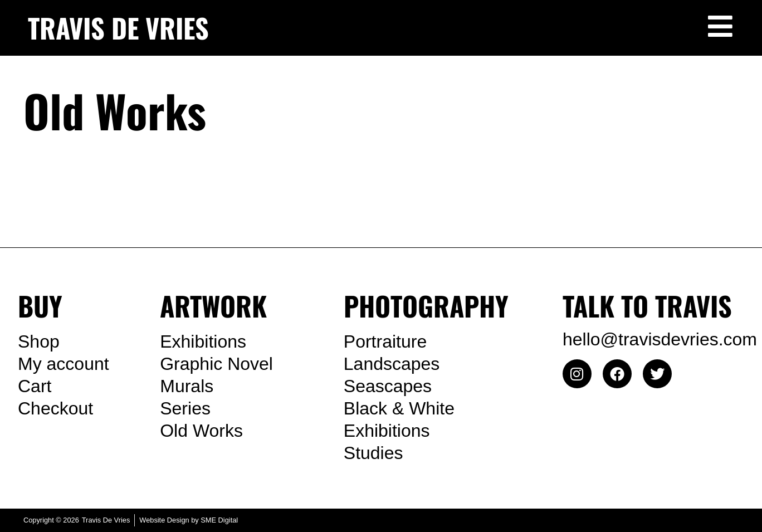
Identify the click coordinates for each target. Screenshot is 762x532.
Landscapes (392, 364)
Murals (187, 386)
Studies (373, 453)
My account (63, 364)
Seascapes (388, 386)
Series (185, 408)
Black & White (399, 408)
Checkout (55, 408)
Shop (39, 341)
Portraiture (385, 341)
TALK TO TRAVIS (647, 306)
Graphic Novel (216, 364)
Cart (35, 386)
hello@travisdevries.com (660, 339)
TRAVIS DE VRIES (118, 28)
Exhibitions (203, 341)
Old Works (201, 431)
